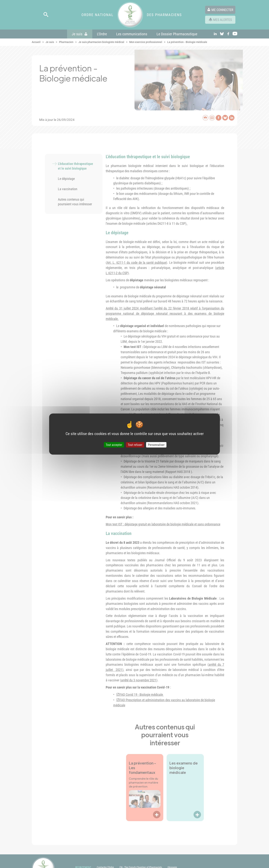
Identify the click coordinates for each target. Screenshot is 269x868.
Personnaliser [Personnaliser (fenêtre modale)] (156, 445)
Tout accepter (114, 445)
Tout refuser (135, 445)
